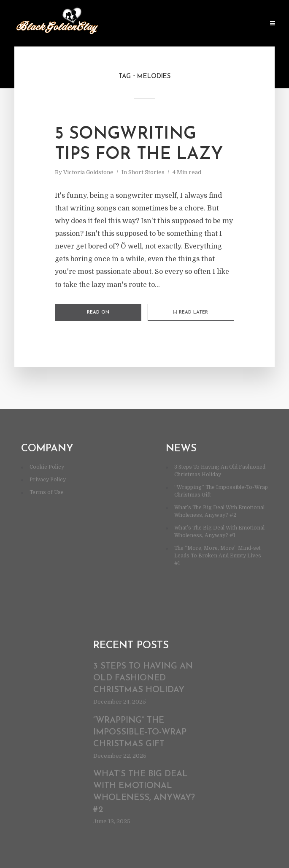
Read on (98, 313)
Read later (191, 312)
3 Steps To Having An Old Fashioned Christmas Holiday (143, 678)
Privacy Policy (48, 480)
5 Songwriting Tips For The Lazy (139, 145)
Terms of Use (47, 492)
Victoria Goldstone (88, 172)
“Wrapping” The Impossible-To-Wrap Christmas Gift (140, 732)
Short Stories (146, 172)
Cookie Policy (47, 467)
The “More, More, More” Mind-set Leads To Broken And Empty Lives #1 (218, 556)
